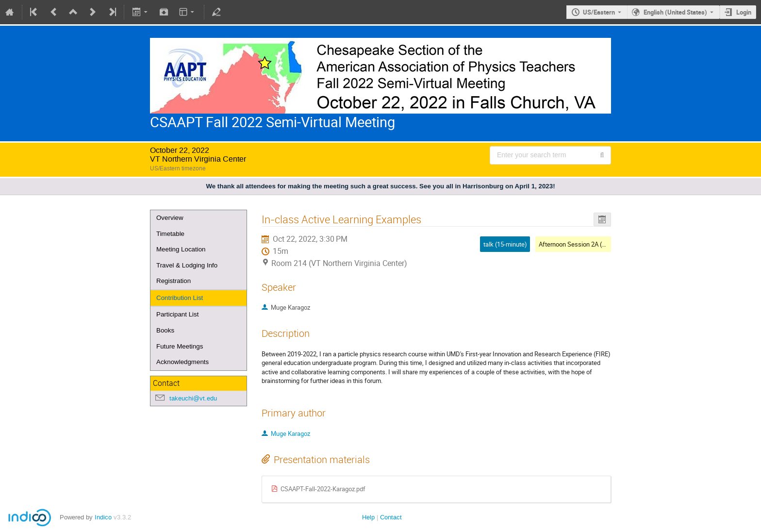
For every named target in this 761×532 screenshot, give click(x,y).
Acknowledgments (182, 362)
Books (165, 330)
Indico (103, 517)
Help (368, 517)
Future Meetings (180, 346)
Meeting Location (181, 249)
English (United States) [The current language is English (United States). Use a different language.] (675, 12)
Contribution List (180, 298)
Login (744, 12)
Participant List (177, 314)
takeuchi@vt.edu (193, 398)
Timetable (170, 234)
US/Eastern (599, 12)
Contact (391, 517)
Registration (174, 281)
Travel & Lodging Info (187, 265)
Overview (170, 218)
